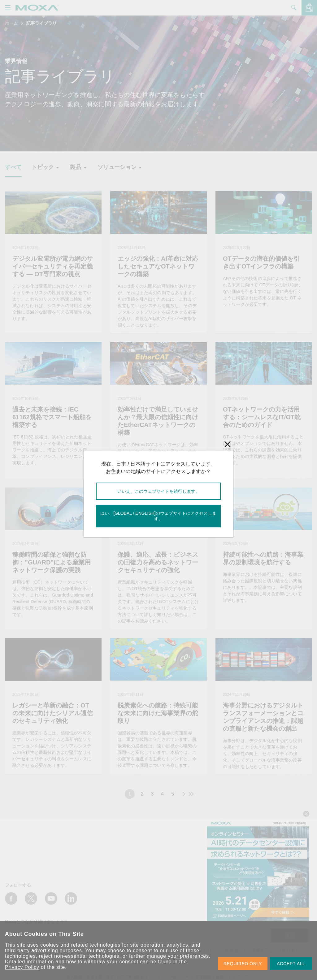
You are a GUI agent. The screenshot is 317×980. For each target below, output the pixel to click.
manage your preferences (178, 956)
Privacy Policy (22, 967)
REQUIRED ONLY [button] (243, 964)
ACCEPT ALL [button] (291, 964)
